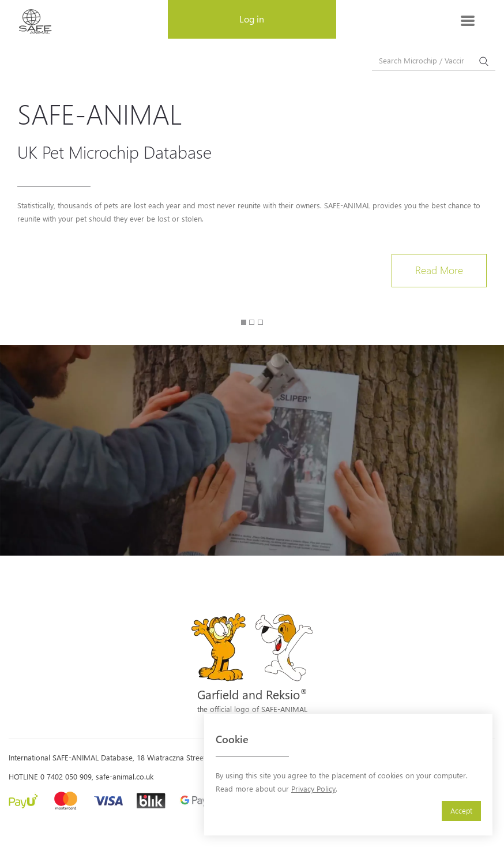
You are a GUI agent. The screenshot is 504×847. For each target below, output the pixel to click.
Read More (439, 270)
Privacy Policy (313, 788)
